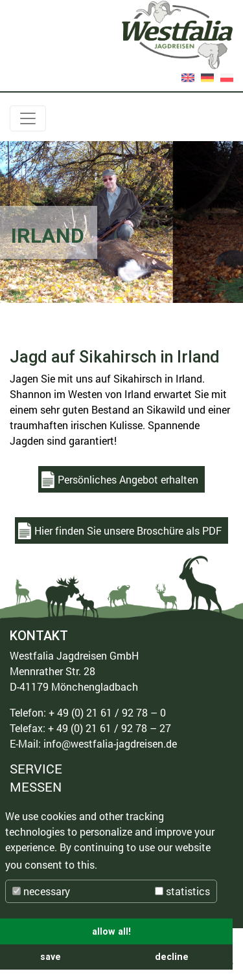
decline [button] (172, 957)
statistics (182, 891)
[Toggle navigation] (28, 118)
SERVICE (36, 769)
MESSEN (36, 786)
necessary (41, 891)
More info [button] (124, 864)
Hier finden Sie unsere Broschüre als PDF (128, 530)
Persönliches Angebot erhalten (128, 479)
